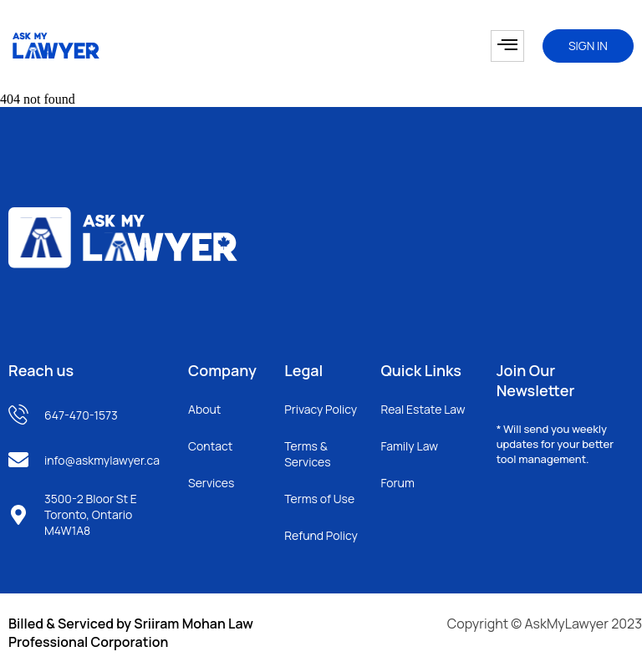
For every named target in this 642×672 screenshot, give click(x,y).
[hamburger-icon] (507, 46)
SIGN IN (588, 46)
